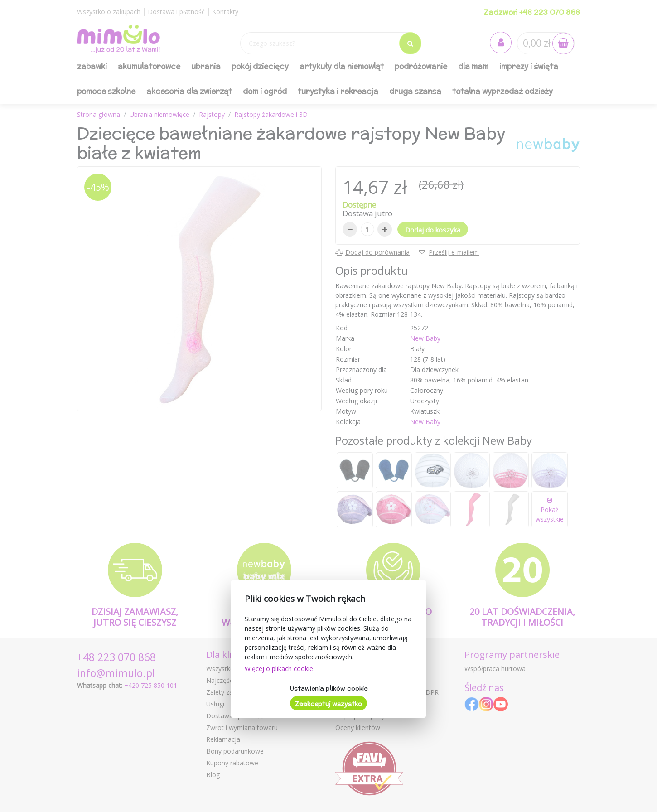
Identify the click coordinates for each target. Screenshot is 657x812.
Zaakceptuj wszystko (328, 704)
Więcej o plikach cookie (279, 669)
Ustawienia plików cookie (329, 688)
